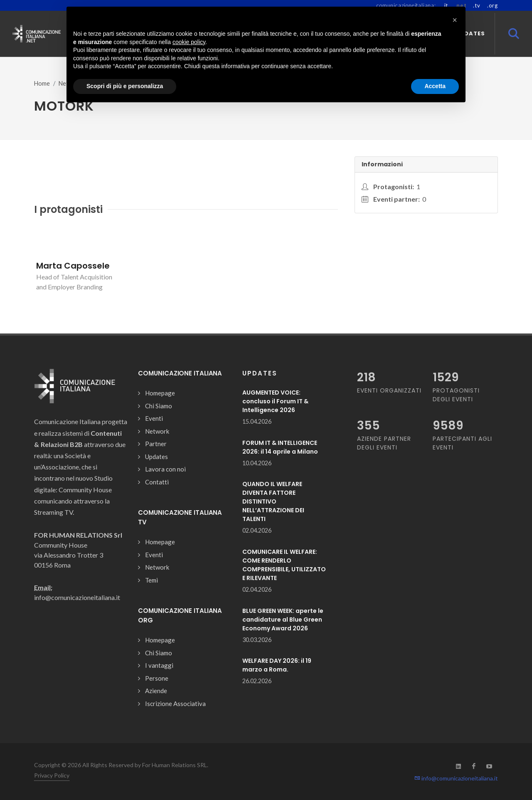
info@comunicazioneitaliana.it (456, 778)
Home (42, 83)
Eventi (154, 418)
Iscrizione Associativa (175, 704)
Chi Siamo (159, 406)
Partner (156, 444)
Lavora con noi (165, 469)
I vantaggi (159, 665)
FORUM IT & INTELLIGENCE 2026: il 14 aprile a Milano (280, 447)
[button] (455, 20)
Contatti (157, 482)
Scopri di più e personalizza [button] (125, 86)
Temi (151, 580)
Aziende (156, 691)
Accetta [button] (435, 86)
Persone (157, 678)
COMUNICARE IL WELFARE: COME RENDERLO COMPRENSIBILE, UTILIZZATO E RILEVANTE (284, 565)
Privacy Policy (52, 775)
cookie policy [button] (189, 42)
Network (157, 431)
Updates (156, 457)
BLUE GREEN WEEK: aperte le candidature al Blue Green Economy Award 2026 (283, 620)
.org (493, 5)
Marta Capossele (73, 266)
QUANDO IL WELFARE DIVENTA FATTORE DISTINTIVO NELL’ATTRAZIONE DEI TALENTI (273, 501)
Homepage (160, 393)
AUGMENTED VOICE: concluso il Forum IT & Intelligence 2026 (275, 401)
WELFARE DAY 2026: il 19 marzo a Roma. (277, 665)
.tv (477, 5)
